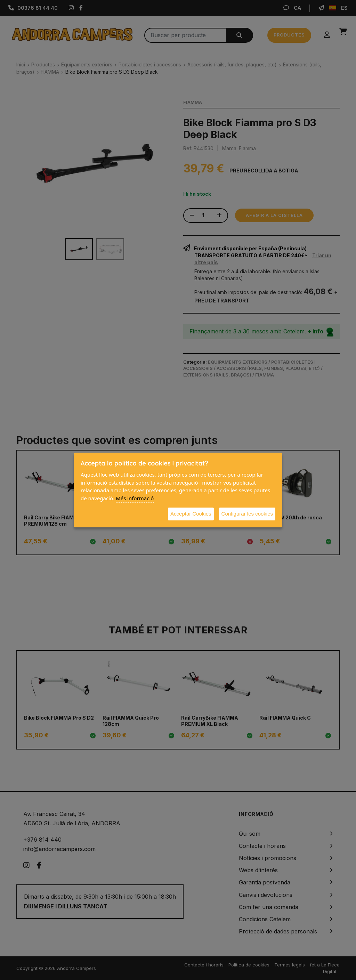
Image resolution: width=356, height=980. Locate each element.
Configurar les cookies (247, 514)
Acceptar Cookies (191, 514)
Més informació (135, 498)
